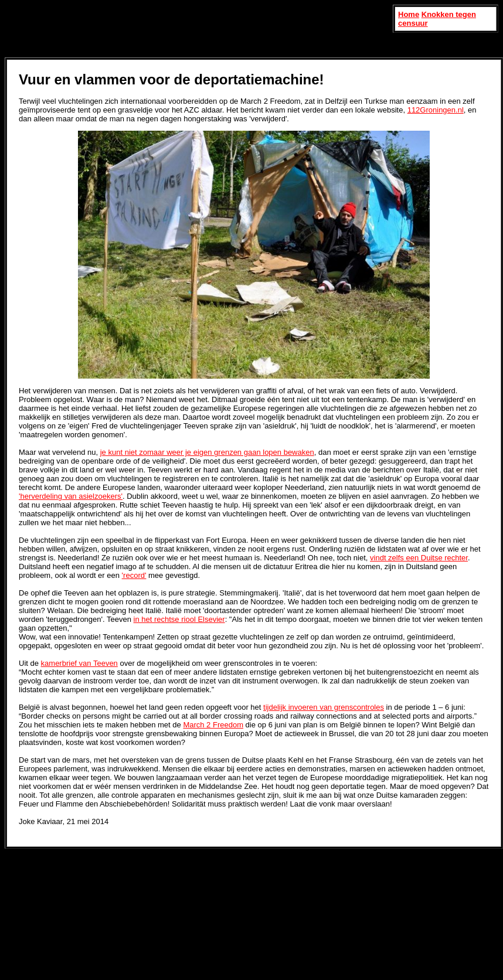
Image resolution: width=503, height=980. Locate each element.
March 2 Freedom (213, 725)
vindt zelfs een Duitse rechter (419, 558)
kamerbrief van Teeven (79, 663)
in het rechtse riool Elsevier (179, 619)
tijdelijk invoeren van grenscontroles (324, 707)
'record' (134, 575)
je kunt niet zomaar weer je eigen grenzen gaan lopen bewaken (207, 452)
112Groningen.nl (436, 110)
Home (409, 14)
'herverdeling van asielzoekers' (71, 496)
